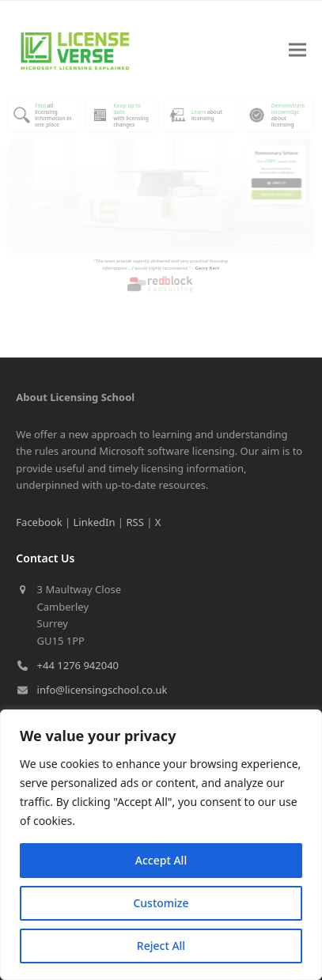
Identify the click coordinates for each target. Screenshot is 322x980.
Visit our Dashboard (277, 195)
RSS (134, 522)
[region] (161, 845)
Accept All (161, 860)
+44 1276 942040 (78, 665)
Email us (277, 183)
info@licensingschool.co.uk (102, 690)
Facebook (39, 522)
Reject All (161, 946)
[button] (297, 50)
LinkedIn (95, 522)
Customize (161, 903)
